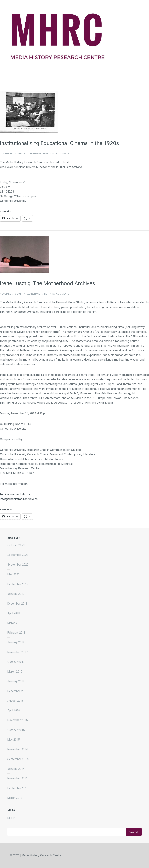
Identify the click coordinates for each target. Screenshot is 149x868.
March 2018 (15, 623)
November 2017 (17, 652)
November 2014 (17, 749)
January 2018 (16, 642)
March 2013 (15, 798)
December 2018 (17, 604)
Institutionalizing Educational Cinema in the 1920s (59, 143)
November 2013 (17, 778)
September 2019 (18, 584)
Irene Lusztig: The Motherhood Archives (48, 283)
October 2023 (16, 545)
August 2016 (15, 701)
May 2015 (13, 740)
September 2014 (18, 759)
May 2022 (13, 574)
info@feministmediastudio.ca (19, 499)
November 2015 (17, 720)
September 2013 (18, 788)
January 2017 (16, 681)
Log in (11, 818)
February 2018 (16, 633)
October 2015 (16, 730)
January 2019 (16, 594)
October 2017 (16, 662)
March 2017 (15, 672)
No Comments (61, 154)
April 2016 (14, 710)
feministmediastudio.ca (15, 494)
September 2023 (18, 555)
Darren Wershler (37, 154)
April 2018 (14, 613)
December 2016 (17, 691)
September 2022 (18, 565)
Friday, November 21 (13, 182)
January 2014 (16, 769)
